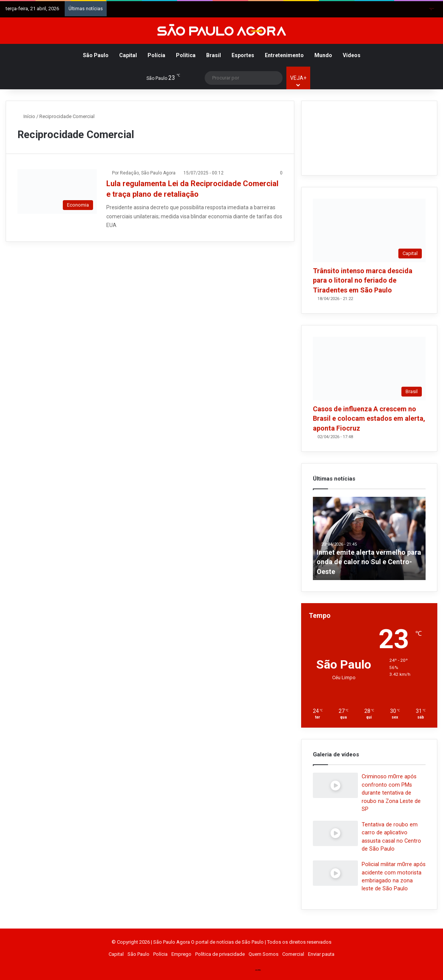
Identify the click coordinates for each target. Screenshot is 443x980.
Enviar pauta (321, 954)
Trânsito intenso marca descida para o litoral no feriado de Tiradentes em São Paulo (363, 280)
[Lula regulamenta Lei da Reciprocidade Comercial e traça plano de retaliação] (57, 192)
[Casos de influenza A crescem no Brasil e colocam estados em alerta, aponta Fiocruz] (369, 369)
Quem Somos (263, 954)
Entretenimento (284, 55)
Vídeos (352, 55)
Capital (128, 55)
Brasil (214, 55)
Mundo (323, 55)
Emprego (181, 954)
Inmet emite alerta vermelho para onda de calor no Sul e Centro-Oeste (369, 562)
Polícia (156, 55)
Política (186, 55)
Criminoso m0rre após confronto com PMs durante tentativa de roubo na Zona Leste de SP (391, 793)
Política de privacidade (220, 954)
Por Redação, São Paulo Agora (144, 173)
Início (26, 116)
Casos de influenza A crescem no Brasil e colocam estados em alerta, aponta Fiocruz (369, 418)
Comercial (293, 954)
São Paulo (96, 55)
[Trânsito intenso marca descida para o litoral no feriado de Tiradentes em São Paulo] (369, 230)
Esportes (243, 55)
